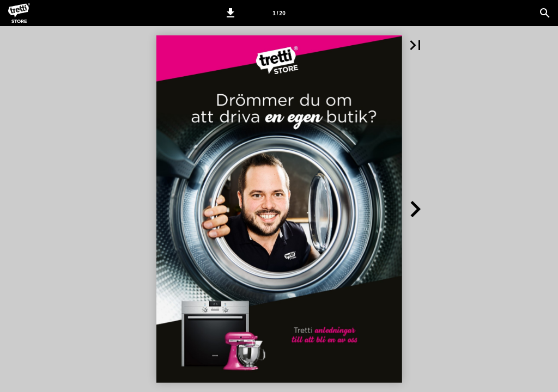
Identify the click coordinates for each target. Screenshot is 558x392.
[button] (231, 13)
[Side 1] (279, 13)
